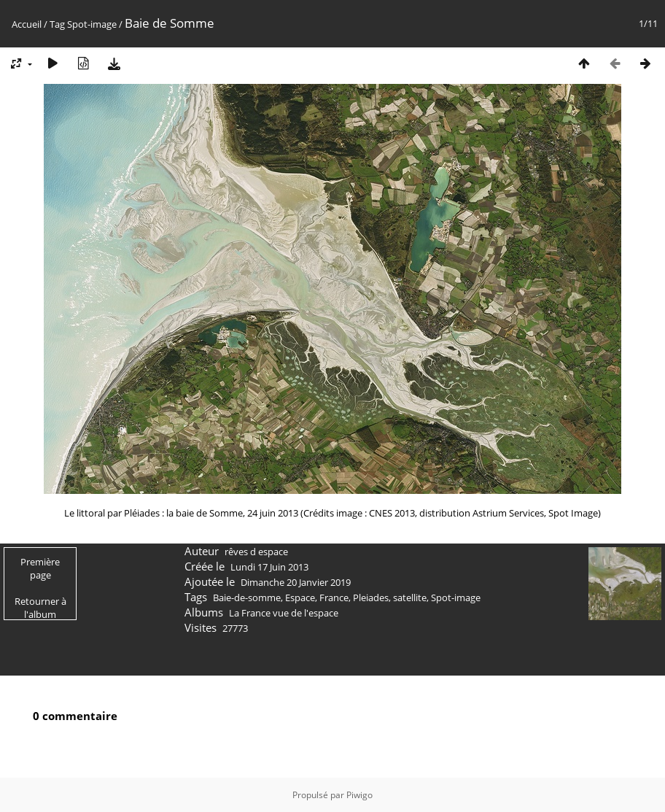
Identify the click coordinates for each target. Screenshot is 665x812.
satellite (410, 598)
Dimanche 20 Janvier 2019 (296, 582)
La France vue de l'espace (284, 613)
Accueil (27, 24)
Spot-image (92, 24)
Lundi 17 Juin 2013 (269, 567)
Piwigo (359, 795)
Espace (300, 598)
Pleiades (371, 598)
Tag (57, 24)
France (334, 598)
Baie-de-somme (247, 598)
